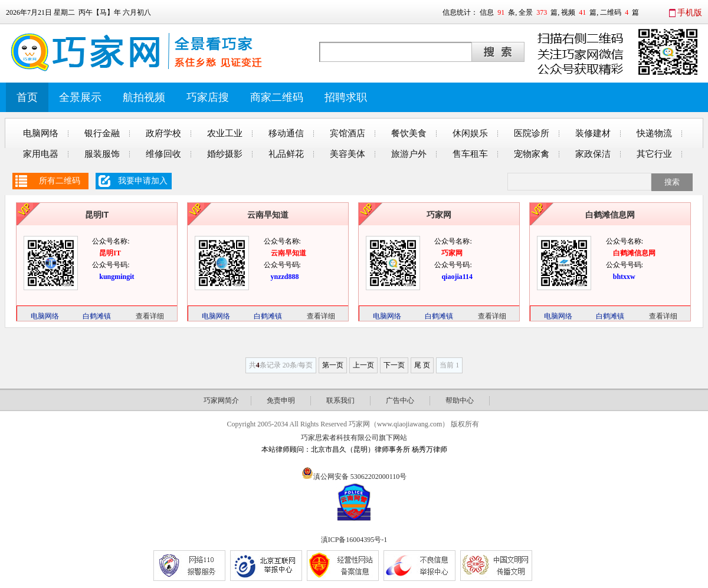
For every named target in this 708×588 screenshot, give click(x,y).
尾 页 (422, 365)
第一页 (333, 365)
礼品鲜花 (286, 154)
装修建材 (593, 133)
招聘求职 (346, 97)
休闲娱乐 (470, 133)
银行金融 (102, 133)
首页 (27, 97)
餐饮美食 (409, 133)
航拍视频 (144, 97)
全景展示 (80, 97)
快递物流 (654, 133)
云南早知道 (268, 215)
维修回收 (163, 154)
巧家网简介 (221, 400)
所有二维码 (60, 181)
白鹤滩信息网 (610, 215)
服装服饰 (102, 154)
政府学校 (163, 133)
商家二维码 (277, 97)
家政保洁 (593, 154)
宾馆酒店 (348, 133)
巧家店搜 (208, 97)
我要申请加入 (143, 181)
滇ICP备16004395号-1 (354, 540)
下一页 (394, 365)
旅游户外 (409, 154)
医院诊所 (532, 133)
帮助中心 (460, 400)
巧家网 (439, 215)
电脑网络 (41, 133)
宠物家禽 (532, 154)
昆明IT (97, 215)
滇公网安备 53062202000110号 (360, 477)
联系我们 (340, 400)
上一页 (363, 365)
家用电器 (41, 154)
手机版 (690, 13)
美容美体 (348, 154)
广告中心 (400, 400)
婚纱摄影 (225, 154)
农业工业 (225, 133)
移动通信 (286, 133)
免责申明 (281, 400)
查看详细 (150, 316)
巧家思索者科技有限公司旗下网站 (354, 438)
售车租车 (470, 154)
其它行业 (654, 154)
